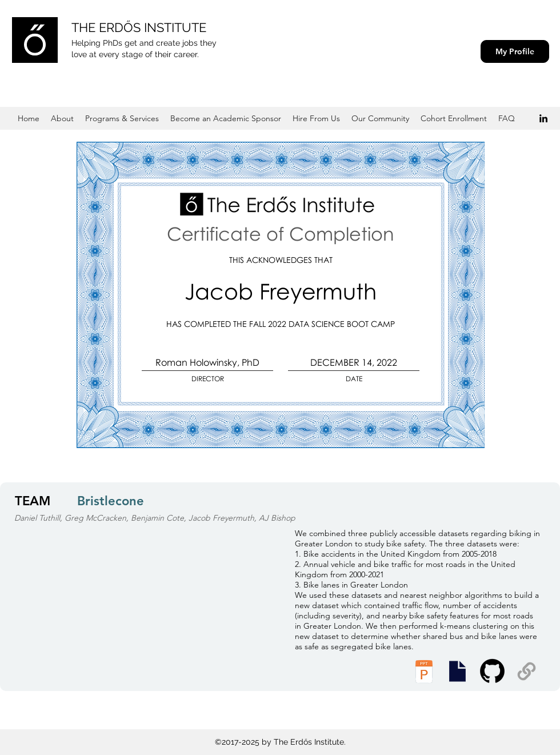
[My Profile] (515, 51)
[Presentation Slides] (457, 671)
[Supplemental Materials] (527, 671)
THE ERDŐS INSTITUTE (139, 27)
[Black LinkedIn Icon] (543, 118)
